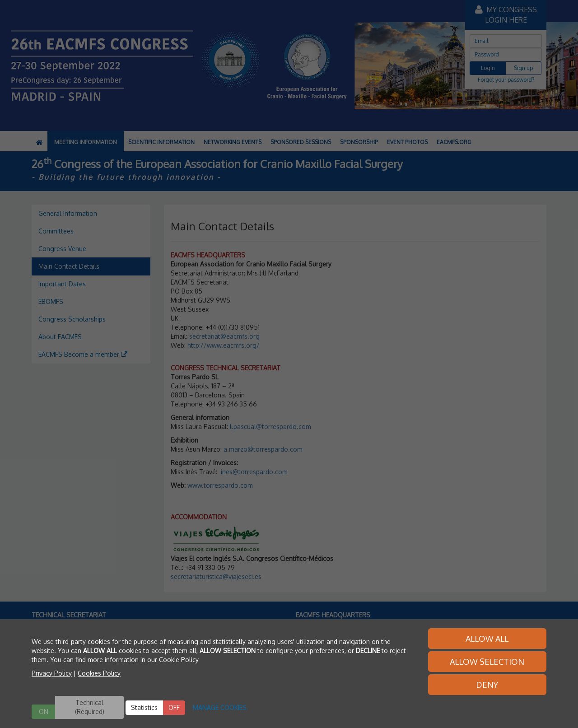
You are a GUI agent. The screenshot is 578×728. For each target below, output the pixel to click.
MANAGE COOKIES (220, 707)
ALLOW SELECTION (487, 662)
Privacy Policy (52, 673)
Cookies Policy (99, 673)
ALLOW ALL (487, 639)
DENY (487, 685)
